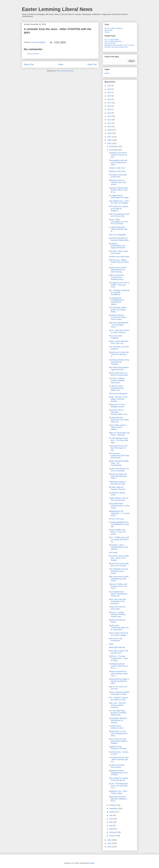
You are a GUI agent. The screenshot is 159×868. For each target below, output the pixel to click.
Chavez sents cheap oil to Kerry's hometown (119, 470)
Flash (111, 644)
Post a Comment (33, 54)
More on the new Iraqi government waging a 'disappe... (118, 741)
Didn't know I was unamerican (116, 640)
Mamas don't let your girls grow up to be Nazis (119, 565)
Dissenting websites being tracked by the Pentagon (119, 362)
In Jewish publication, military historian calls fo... (118, 229)
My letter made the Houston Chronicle (117, 488)
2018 (109, 99)
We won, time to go (116, 519)
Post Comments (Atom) (65, 71)
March (112, 829)
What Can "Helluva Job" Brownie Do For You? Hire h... (118, 586)
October (113, 805)
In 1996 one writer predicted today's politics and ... (116, 388)
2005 (109, 143)
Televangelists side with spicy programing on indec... (118, 162)
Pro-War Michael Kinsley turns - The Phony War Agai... (119, 440)
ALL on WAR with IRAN (113, 41)
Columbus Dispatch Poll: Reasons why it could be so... (118, 190)
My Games (109, 30)
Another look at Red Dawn (119, 257)
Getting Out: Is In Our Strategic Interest (117, 406)
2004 (109, 840)
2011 (109, 123)
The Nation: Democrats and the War (118, 176)
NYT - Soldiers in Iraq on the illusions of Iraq (118, 699)
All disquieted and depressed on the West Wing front (119, 420)
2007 (109, 137)
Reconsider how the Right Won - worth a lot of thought (119, 558)
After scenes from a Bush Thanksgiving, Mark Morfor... (119, 579)
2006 (109, 140)
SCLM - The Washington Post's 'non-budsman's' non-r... (119, 786)
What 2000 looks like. (117, 647)
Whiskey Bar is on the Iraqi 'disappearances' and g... (118, 733)
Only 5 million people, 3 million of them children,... (118, 427)
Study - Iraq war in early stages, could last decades (118, 399)
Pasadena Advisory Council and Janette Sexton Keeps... (118, 317)
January (113, 836)
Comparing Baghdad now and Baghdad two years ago (119, 524)
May (111, 822)
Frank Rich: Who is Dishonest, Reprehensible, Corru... (119, 412)
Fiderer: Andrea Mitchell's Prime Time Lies (119, 342)
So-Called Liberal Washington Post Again (119, 197)
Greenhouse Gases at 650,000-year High (117, 483)
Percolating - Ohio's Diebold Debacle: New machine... (119, 547)
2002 (109, 847)
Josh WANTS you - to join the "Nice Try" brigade (119, 202)
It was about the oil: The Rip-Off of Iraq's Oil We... (118, 448)
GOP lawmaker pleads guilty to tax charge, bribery (118, 310)
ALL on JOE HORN (112, 40)
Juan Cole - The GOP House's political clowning (117, 705)
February (113, 832)
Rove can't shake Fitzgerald (116, 337)
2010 (109, 126)
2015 (109, 109)
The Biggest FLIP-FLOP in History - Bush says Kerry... (119, 285)
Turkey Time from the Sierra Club (117, 608)
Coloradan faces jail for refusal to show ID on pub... (118, 155)
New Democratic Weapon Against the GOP (119, 368)
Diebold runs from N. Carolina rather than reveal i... (118, 182)
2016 (109, 106)
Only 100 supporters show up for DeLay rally (119, 215)
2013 (109, 116)
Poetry (107, 32)
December (114, 146)
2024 (109, 89)
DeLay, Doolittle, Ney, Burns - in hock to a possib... (117, 532)
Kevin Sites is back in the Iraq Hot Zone (119, 652)
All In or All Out (110, 43)
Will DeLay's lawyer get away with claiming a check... (118, 476)
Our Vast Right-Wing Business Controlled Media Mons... (118, 713)
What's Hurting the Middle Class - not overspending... (119, 463)
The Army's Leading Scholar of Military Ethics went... (117, 380)
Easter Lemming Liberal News (57, 9)
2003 (109, 843)
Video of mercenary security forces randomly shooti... (117, 277)
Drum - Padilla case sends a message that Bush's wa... (119, 539)
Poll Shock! (113, 553)
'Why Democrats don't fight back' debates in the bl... (118, 799)
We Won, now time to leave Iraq (116, 47)
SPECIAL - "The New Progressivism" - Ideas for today (119, 658)
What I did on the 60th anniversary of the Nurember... (117, 601)
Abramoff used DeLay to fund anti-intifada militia (119, 239)
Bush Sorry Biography (117, 235)
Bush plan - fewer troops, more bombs (119, 252)
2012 (109, 120)
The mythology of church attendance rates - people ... (118, 571)
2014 (109, 113)
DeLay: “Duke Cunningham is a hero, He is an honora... (119, 222)
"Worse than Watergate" (118, 394)
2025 (109, 86)
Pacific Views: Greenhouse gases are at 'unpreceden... (119, 628)
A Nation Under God (117, 168)
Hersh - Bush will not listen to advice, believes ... (119, 331)
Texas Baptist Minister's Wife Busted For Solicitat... (118, 720)
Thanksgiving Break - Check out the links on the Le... (118, 666)
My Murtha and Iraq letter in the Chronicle (119, 45)
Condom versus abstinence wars (116, 727)
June (111, 819)
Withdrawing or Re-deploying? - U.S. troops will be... (119, 513)
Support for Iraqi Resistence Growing (118, 748)
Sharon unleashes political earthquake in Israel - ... (119, 693)
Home (61, 64)
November (114, 150)
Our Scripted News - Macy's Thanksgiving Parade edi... (118, 594)
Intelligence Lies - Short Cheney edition (118, 792)
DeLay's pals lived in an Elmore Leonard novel (118, 374)
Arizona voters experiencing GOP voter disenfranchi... (119, 456)
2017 (109, 103)
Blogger (92, 863)
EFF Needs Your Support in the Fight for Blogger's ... (119, 209)
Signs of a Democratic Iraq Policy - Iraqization (119, 434)
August (112, 812)
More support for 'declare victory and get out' (119, 779)
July (111, 815)
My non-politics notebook (114, 28)
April (111, 826)
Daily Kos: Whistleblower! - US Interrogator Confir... (119, 325)
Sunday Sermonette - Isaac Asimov (117, 766)
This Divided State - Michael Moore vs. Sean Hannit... (119, 506)
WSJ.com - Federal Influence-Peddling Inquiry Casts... (117, 615)
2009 (109, 130)
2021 (109, 93)
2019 (109, 96)
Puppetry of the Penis (117, 171)
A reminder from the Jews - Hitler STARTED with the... (119, 760)
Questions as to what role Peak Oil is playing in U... (119, 354)
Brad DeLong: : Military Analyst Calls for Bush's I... (119, 262)
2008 (109, 133)
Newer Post (29, 64)
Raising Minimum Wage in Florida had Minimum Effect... (119, 681)
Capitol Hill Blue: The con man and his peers (119, 499)
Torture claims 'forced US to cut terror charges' (119, 634)
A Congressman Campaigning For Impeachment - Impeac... (117, 301)
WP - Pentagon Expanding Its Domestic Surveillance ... (119, 292)
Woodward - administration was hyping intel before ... (118, 246)
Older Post (92, 64)
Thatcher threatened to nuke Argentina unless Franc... (118, 674)
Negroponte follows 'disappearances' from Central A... (118, 773)
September (114, 808)
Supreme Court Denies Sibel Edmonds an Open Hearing (118, 270)
